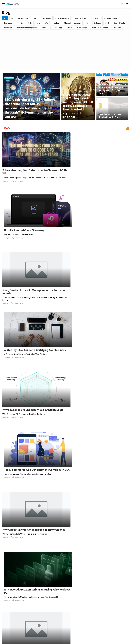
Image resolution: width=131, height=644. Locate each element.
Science (97, 23)
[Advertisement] (65, 49)
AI (12, 18)
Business (47, 18)
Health (20, 23)
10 (82, 617)
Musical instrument (72, 23)
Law (38, 23)
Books (36, 18)
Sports (45, 28)
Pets (87, 23)
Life (46, 23)
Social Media (119, 23)
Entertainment (111, 18)
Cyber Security (80, 18)
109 (99, 617)
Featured (8, 23)
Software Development (27, 28)
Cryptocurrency (62, 18)
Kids (30, 23)
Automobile (23, 18)
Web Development (100, 28)
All (5, 18)
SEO (107, 23)
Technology (57, 28)
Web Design (82, 28)
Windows (117, 28)
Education (95, 18)
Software (8, 28)
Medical (56, 23)
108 (94, 617)
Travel (70, 28)
